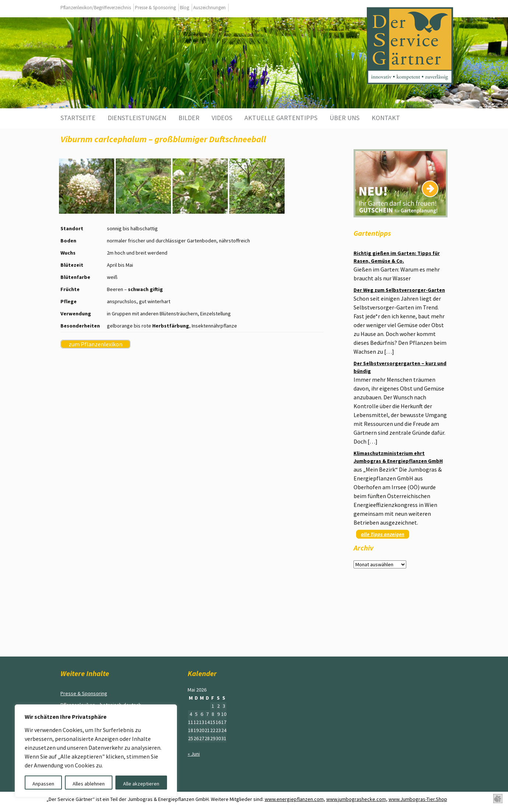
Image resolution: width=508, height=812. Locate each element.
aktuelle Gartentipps (281, 118)
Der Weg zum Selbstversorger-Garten (399, 290)
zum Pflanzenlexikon (95, 344)
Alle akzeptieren (141, 784)
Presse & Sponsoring (155, 8)
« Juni (194, 754)
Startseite (78, 118)
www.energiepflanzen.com (294, 799)
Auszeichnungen (209, 8)
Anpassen (43, 784)
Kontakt (386, 118)
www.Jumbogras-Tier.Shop (418, 799)
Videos (222, 118)
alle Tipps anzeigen (383, 534)
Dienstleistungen (137, 118)
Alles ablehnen (89, 784)
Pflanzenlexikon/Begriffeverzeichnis (96, 8)
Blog (185, 8)
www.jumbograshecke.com (356, 799)
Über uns (345, 118)
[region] (96, 751)
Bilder (189, 118)
